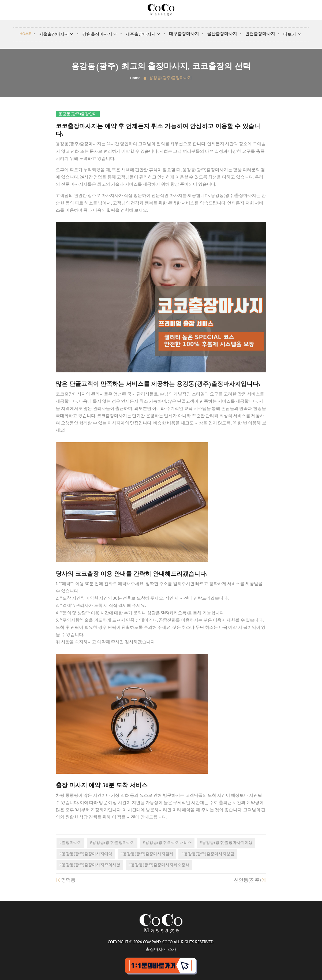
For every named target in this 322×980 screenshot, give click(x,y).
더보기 (293, 34)
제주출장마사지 (143, 34)
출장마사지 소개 (161, 950)
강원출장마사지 (100, 34)
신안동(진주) (250, 880)
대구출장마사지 (184, 34)
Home (25, 34)
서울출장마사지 (57, 34)
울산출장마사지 (222, 34)
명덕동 (66, 880)
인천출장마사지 (260, 34)
